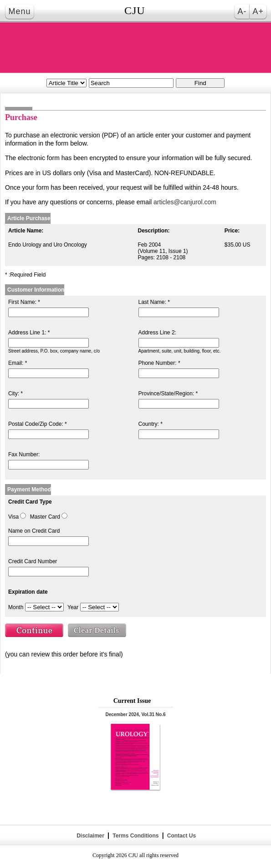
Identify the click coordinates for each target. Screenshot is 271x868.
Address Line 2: (157, 333)
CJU (135, 10)
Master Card (45, 517)
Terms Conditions (136, 836)
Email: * (18, 363)
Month (16, 607)
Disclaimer (90, 836)
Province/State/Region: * (168, 394)
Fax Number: (24, 454)
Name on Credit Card (34, 531)
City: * (15, 394)
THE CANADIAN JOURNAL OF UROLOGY (136, 48)
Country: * (151, 424)
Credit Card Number (33, 561)
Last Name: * (154, 302)
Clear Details (97, 631)
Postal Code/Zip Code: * (38, 424)
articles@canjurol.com (185, 202)
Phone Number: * (159, 363)
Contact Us (181, 836)
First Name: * (24, 302)
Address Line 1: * (29, 333)
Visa (13, 517)
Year (73, 607)
